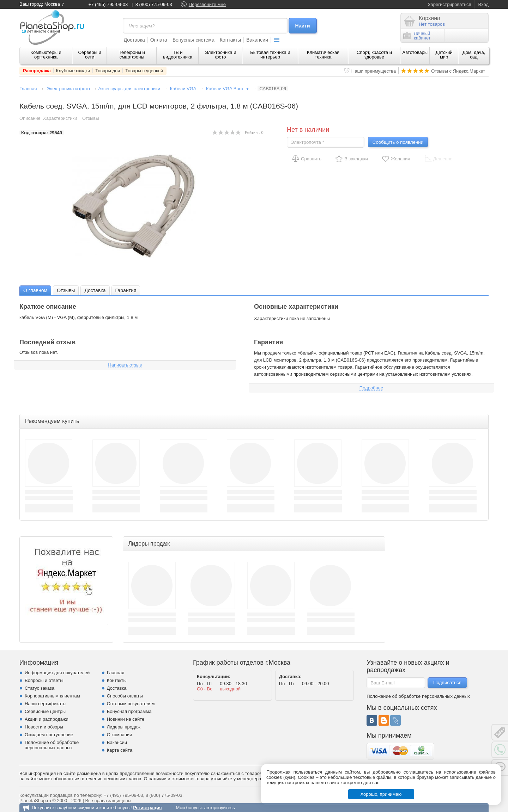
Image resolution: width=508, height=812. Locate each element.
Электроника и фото (221, 55)
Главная (28, 89)
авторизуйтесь (220, 808)
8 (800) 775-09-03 (154, 4)
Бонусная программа (129, 711)
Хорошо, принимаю (381, 794)
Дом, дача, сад (474, 55)
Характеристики (60, 118)
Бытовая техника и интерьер (270, 55)
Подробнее (371, 388)
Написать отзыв (125, 365)
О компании (120, 735)
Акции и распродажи (47, 719)
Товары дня (108, 71)
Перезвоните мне (207, 4)
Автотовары (415, 52)
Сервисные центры (45, 711)
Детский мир (444, 55)
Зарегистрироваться (450, 4)
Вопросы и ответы (44, 680)
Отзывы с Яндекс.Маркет (458, 71)
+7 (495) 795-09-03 (108, 4)
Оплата (159, 40)
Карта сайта (120, 750)
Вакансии (257, 40)
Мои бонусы (189, 808)
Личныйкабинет (417, 36)
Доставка (134, 40)
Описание (30, 118)
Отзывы (91, 118)
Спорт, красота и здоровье (374, 55)
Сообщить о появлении (398, 142)
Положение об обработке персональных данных (52, 745)
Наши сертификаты (46, 704)
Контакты (230, 40)
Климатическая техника (323, 55)
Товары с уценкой (144, 71)
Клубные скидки (73, 71)
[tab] (35, 290)
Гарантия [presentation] (126, 290)
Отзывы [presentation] (66, 290)
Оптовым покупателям (131, 704)
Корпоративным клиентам (52, 696)
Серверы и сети (89, 55)
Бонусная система (193, 40)
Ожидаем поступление (49, 735)
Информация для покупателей (57, 673)
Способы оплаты (125, 696)
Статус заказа (40, 688)
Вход (483, 4)
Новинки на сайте (126, 719)
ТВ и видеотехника (178, 55)
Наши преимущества (374, 71)
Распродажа (37, 71)
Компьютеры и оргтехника (46, 55)
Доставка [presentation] (95, 290)
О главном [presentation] (35, 290)
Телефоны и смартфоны (132, 55)
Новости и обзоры (44, 727)
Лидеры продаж (124, 727)
